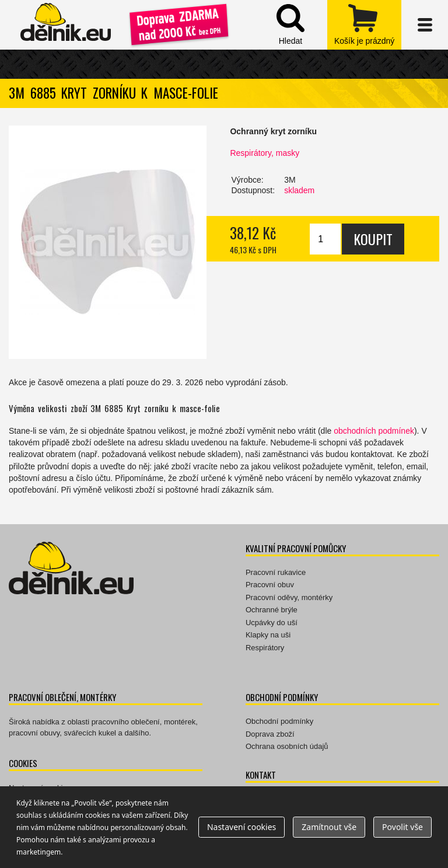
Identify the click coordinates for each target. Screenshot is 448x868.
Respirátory (265, 648)
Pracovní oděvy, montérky (289, 597)
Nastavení (242, 827)
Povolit (402, 827)
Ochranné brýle (272, 610)
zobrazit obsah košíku (364, 25)
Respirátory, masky (265, 153)
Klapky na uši (268, 635)
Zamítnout (329, 827)
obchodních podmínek (374, 431)
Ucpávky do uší (272, 623)
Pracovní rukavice (276, 572)
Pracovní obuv (270, 585)
